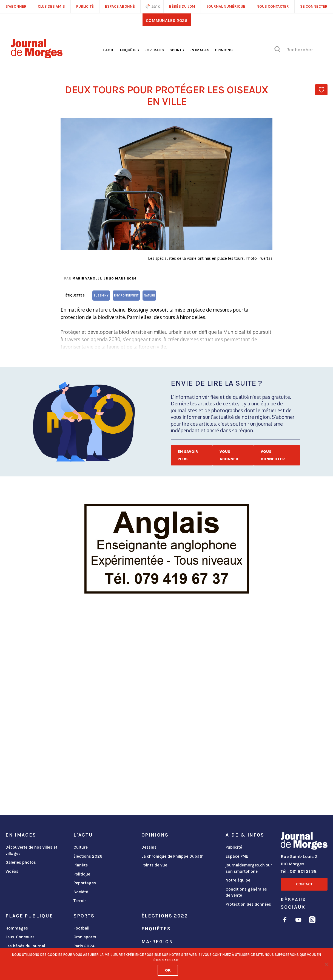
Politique (82, 874)
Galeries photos (21, 862)
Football (81, 928)
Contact (304, 884)
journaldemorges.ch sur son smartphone (249, 868)
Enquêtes (129, 50)
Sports (177, 50)
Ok (168, 970)
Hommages (17, 928)
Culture (81, 847)
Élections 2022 (165, 916)
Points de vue (154, 865)
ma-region (157, 942)
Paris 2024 (84, 946)
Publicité (234, 847)
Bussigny (101, 296)
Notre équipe (238, 880)
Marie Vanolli (87, 278)
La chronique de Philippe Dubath (173, 856)
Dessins (149, 847)
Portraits (154, 50)
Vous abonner (229, 455)
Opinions (224, 50)
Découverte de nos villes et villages (31, 850)
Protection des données (248, 904)
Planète (81, 865)
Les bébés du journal (25, 946)
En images (199, 50)
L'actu (109, 50)
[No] (326, 964)
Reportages (85, 883)
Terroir (80, 901)
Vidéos (12, 871)
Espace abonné (120, 6)
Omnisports (85, 937)
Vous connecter (273, 455)
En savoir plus (188, 455)
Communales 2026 (167, 20)
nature (149, 296)
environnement (126, 296)
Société (81, 892)
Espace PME (237, 856)
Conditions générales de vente (246, 892)
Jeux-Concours (20, 937)
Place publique (29, 916)
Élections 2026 (88, 856)
